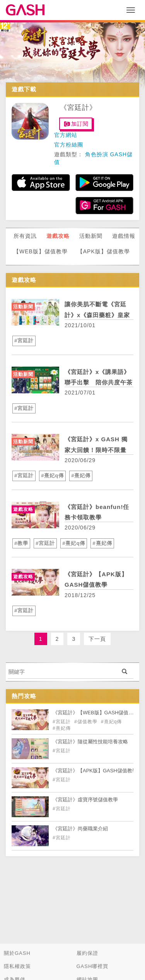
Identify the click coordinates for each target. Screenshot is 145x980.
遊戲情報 (124, 236)
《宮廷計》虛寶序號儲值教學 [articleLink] (85, 800)
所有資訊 (25, 236)
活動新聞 (91, 236)
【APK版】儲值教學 (104, 251)
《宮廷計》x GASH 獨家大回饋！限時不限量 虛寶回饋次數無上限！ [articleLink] (96, 450)
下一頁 (97, 639)
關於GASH (17, 953)
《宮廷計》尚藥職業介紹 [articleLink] (80, 829)
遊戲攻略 (58, 236)
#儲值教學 (87, 722)
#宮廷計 (24, 341)
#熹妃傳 (81, 475)
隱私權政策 (17, 966)
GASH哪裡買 (93, 966)
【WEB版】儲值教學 (41, 251)
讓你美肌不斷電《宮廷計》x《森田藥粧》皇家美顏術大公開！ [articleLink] (97, 315)
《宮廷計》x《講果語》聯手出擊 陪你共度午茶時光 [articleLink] (99, 382)
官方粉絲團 (69, 145)
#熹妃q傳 (52, 475)
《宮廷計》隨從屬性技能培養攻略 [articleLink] (90, 742)
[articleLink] (35, 312)
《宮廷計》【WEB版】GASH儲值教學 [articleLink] (96, 713)
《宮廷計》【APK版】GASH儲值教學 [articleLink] (95, 771)
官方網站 (66, 135)
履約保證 (87, 953)
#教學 (21, 543)
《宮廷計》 (78, 108)
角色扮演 (97, 154)
